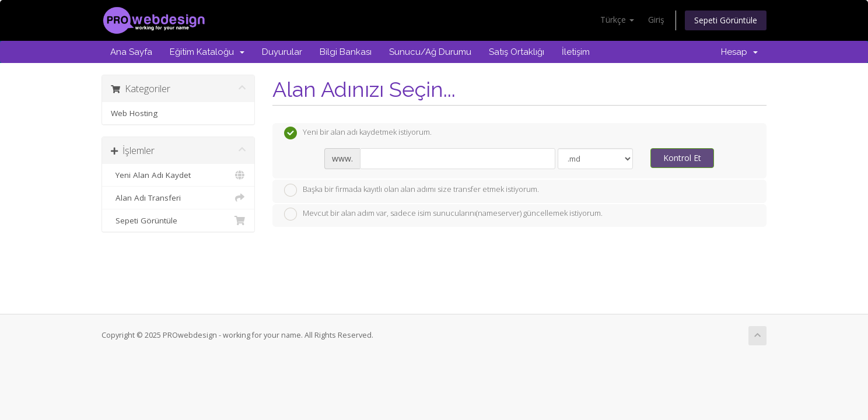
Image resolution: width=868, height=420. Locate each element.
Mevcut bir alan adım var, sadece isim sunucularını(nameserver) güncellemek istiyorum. (443, 214)
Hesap (739, 52)
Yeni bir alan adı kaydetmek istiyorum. (358, 133)
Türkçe (617, 20)
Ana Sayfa (131, 52)
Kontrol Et (682, 158)
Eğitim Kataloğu (207, 52)
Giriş (656, 20)
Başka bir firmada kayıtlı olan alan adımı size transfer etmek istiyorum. (412, 190)
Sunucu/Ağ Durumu (430, 52)
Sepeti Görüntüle (726, 20)
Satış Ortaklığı (517, 52)
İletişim (576, 52)
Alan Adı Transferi (178, 198)
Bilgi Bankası (346, 52)
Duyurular (282, 52)
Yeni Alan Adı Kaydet (178, 175)
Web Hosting (134, 113)
